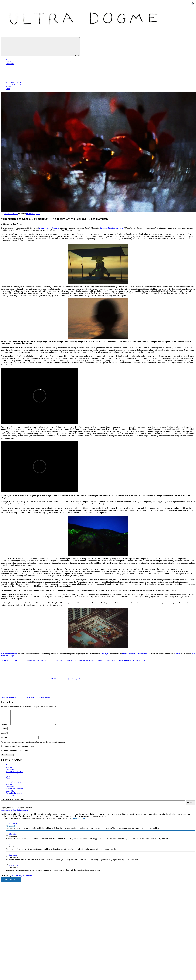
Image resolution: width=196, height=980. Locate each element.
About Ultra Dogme (14, 785)
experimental (65, 660)
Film (47, 660)
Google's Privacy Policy (83, 821)
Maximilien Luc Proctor (9, 654)
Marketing (13, 837)
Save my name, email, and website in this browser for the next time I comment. (34, 745)
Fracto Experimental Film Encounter (135, 654)
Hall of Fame (16, 84)
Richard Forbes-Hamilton (49, 228)
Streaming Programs (14, 796)
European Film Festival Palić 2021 (14, 660)
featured (74, 660)
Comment (5, 727)
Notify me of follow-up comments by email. (21, 749)
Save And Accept (11, 882)
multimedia (100, 660)
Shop (8, 89)
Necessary (13, 827)
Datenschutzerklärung (20, 813)
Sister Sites (10, 794)
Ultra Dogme (105, 654)
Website (4, 740)
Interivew (86, 660)
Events (8, 87)
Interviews (10, 64)
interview (54, 660)
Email (4, 736)
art (58, 660)
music (108, 660)
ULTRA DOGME (11, 214)
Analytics (13, 847)
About (8, 59)
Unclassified (14, 868)
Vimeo (178, 654)
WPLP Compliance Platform (23, 878)
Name (4, 731)
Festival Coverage (36, 660)
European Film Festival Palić (111, 228)
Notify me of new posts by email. (17, 753)
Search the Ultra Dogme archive (14, 802)
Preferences (14, 858)
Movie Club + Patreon (33, 82)
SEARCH (191, 806)
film (80, 660)
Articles (9, 62)
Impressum (5, 813)
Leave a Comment (138, 660)
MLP (93, 660)
